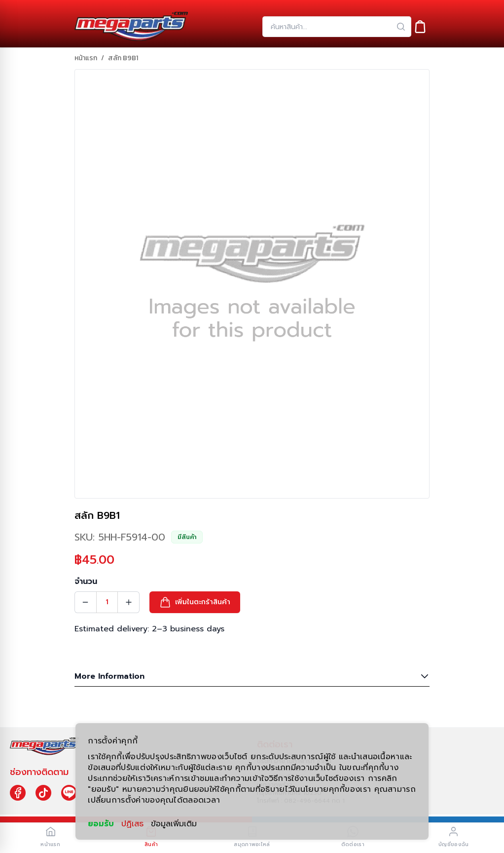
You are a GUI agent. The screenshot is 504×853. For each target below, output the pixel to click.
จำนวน (86, 582)
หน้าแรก (86, 58)
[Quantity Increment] (129, 602)
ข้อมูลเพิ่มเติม (174, 824)
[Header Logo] (131, 27)
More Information (252, 676)
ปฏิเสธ (132, 824)
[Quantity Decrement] (85, 602)
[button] (195, 602)
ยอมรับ (101, 824)
